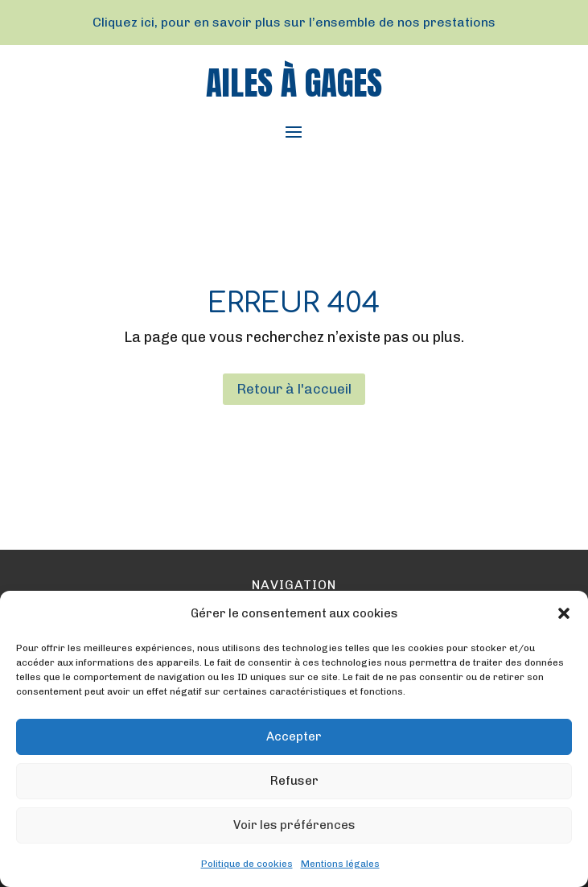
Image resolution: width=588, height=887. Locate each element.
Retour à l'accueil (294, 389)
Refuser (294, 781)
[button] (564, 613)
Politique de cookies (247, 864)
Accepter (294, 736)
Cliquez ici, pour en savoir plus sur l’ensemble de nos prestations (294, 22)
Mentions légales (340, 864)
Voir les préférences (294, 825)
